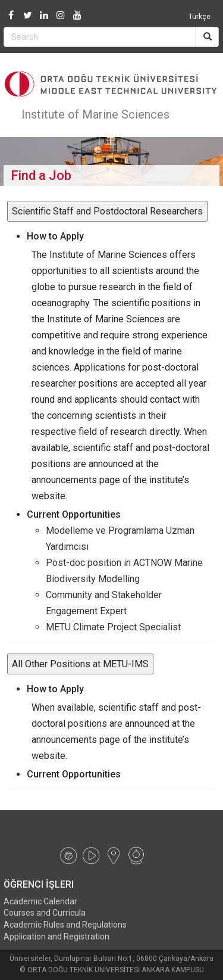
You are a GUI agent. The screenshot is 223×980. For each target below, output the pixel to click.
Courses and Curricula (45, 913)
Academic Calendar (40, 901)
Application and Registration (56, 937)
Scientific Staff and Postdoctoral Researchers (107, 211)
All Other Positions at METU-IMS (80, 664)
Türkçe (200, 17)
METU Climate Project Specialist (113, 627)
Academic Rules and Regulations (65, 925)
